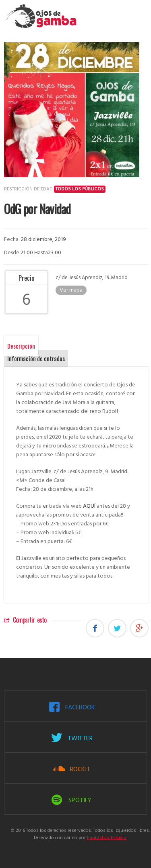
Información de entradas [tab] (36, 358)
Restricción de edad (55, 189)
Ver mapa (71, 290)
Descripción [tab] (21, 346)
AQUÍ (89, 506)
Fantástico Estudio (107, 838)
